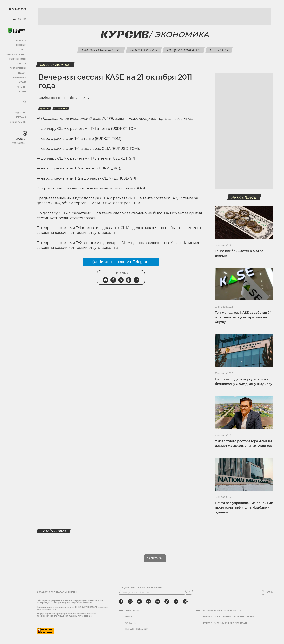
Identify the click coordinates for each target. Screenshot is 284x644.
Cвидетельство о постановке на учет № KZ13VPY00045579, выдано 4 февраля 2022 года (72, 608)
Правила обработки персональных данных (228, 617)
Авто (23, 50)
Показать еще (155, 558)
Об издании (132, 611)
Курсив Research (16, 54)
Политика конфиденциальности (221, 611)
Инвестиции (144, 50)
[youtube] (149, 602)
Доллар (45, 108)
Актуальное (244, 197)
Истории (21, 45)
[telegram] (158, 602)
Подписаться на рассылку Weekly (142, 588)
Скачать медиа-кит (136, 629)
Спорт (23, 82)
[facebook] (121, 602)
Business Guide (18, 59)
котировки (61, 108)
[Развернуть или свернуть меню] (25, 102)
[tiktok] (167, 602)
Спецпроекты (18, 122)
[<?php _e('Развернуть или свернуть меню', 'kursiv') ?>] (25, 133)
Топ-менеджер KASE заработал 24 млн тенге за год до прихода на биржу (243, 317)
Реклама (21, 117)
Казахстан (20, 139)
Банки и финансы (101, 50)
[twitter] (139, 602)
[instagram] (130, 602)
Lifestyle (21, 64)
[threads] (185, 602)
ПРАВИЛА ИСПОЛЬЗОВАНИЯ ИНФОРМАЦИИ (225, 623)
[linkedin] (176, 602)
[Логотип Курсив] (17, 9)
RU (14, 19)
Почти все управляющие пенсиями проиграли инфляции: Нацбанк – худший (244, 508)
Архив (23, 92)
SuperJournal (18, 68)
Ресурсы (219, 50)
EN (20, 19)
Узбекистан (19, 143)
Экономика (19, 78)
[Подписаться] (189, 592)
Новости (21, 40)
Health (22, 73)
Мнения (22, 87)
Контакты (130, 623)
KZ (25, 19)
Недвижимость (184, 50)
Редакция (20, 113)
